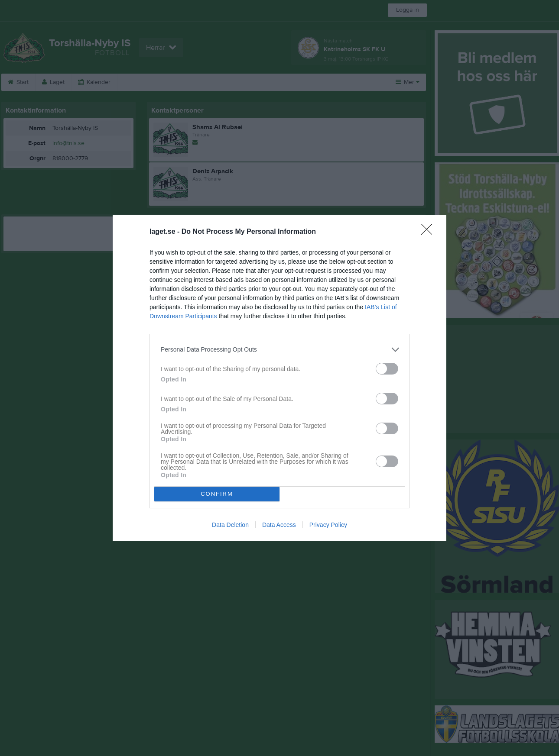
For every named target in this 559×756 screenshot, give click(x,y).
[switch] (387, 369)
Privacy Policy (328, 525)
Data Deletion (230, 525)
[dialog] (279, 378)
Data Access (279, 525)
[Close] (429, 232)
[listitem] (279, 350)
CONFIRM (217, 494)
